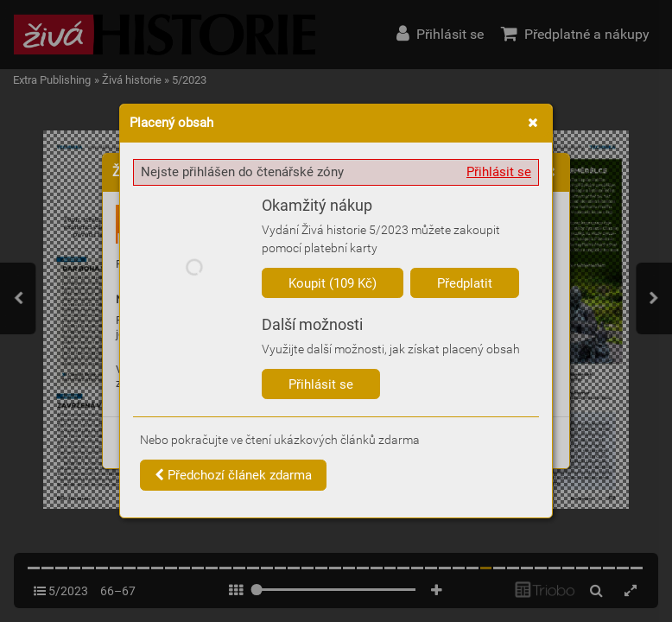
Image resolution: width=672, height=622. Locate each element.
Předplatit (465, 283)
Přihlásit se (499, 172)
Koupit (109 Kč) (333, 283)
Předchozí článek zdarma (233, 475)
